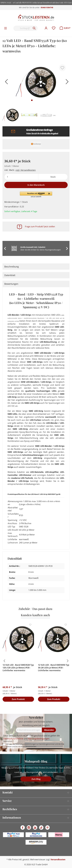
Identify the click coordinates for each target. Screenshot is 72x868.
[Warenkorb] (65, 28)
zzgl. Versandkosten (26, 170)
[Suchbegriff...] (22, 28)
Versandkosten (58, 859)
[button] (36, 195)
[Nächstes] (66, 83)
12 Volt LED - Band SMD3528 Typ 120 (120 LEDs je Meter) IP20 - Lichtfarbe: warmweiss (18, 668)
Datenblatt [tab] (10, 275)
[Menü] (6, 28)
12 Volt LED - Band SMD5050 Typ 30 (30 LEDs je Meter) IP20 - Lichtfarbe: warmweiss (54, 668)
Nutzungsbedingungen (39, 739)
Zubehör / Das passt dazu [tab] (35, 609)
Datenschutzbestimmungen (26, 744)
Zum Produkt (18, 699)
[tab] (36, 267)
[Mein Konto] (46, 28)
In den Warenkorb (36, 185)
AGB (63, 744)
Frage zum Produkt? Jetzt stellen (40, 227)
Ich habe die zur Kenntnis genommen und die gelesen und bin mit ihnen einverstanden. (35, 745)
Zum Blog (36, 779)
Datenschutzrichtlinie (13, 739)
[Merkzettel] (54, 28)
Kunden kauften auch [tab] (35, 615)
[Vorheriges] (6, 83)
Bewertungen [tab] (11, 284)
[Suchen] (34, 28)
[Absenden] (49, 730)
